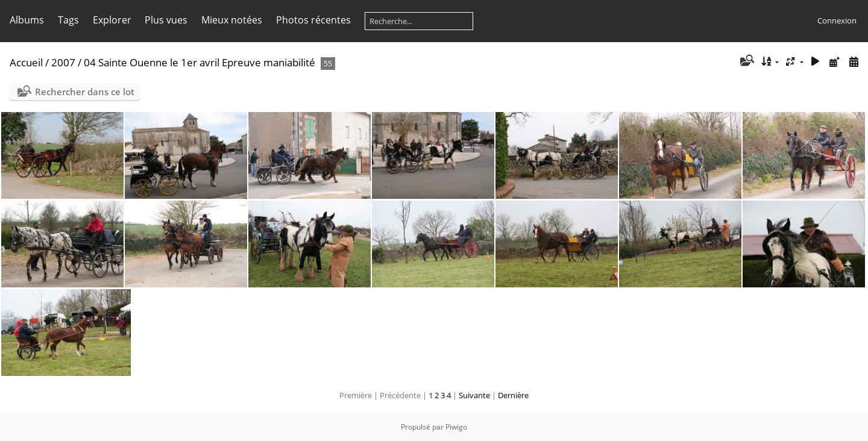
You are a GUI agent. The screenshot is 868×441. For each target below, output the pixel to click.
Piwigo (456, 427)
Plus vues (166, 20)
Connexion (837, 20)
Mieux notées (232, 20)
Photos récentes (313, 20)
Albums (27, 20)
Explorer (112, 20)
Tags (68, 20)
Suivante (474, 395)
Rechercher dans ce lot (85, 92)
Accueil (26, 62)
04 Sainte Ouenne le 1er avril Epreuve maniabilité (200, 62)
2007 (63, 62)
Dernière (513, 395)
